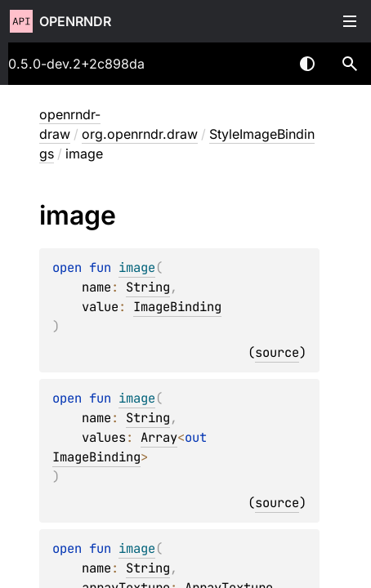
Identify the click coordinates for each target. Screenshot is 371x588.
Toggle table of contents (350, 21)
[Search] (350, 64)
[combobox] (265, 64)
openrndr (75, 21)
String (148, 287)
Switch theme (307, 64)
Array (159, 437)
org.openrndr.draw (140, 134)
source (277, 352)
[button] (350, 64)
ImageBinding (177, 307)
